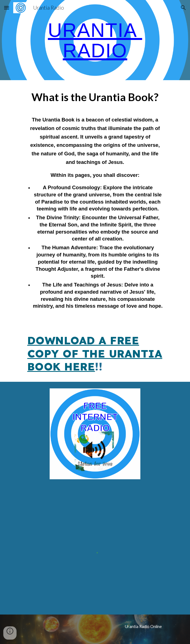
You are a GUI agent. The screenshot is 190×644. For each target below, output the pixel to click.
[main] (95, 40)
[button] (7, 8)
